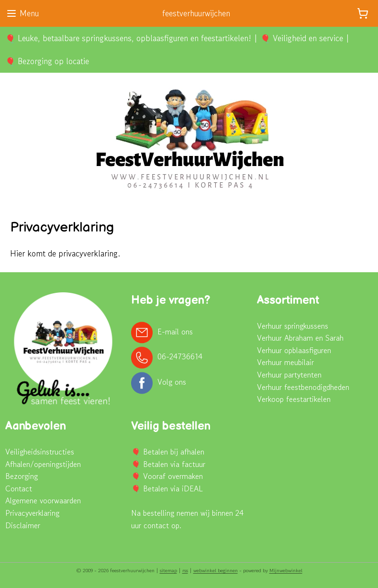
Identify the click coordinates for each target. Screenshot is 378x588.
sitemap (168, 570)
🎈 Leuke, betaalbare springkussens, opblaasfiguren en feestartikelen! (128, 38)
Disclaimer (23, 525)
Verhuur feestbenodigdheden (303, 387)
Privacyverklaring (32, 513)
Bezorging (22, 476)
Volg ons (172, 382)
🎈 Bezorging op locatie (47, 61)
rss (185, 570)
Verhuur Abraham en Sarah (300, 338)
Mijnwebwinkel (286, 570)
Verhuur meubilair (285, 362)
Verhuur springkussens (293, 326)
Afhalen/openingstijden (43, 464)
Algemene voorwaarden (43, 500)
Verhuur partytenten (289, 375)
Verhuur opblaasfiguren (294, 350)
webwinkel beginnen (216, 570)
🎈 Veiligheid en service (302, 38)
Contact (19, 488)
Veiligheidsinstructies (40, 452)
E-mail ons (175, 331)
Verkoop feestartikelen (294, 399)
